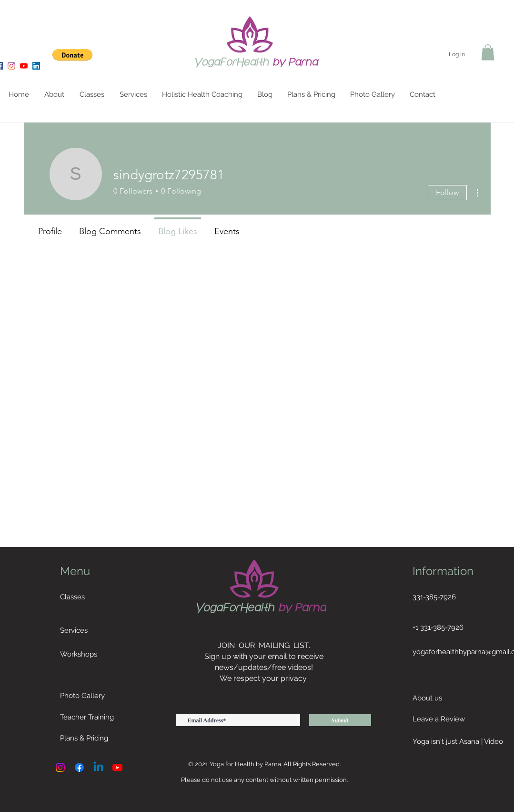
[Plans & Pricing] (96, 738)
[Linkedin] (98, 767)
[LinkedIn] (36, 66)
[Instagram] (11, 66)
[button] (73, 55)
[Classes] (96, 597)
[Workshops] (96, 654)
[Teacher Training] (96, 717)
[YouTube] (24, 66)
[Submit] (340, 720)
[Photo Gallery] (120, 696)
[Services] (96, 630)
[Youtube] (117, 767)
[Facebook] (79, 767)
